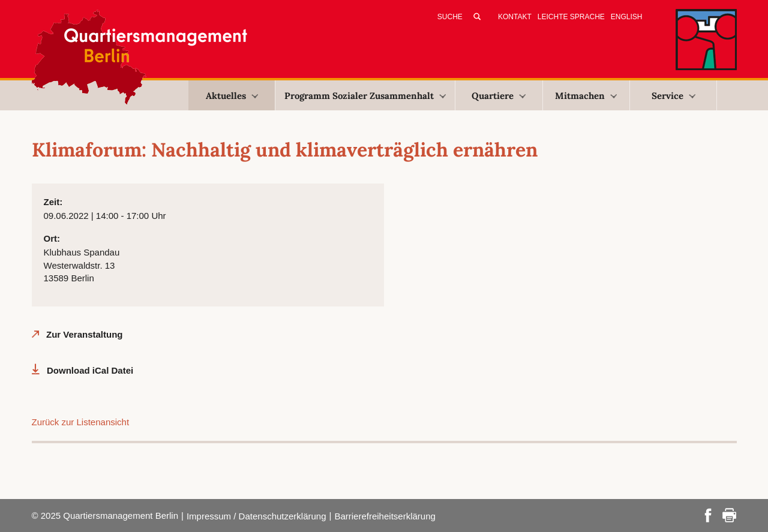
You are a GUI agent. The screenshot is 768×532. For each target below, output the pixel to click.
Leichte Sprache (571, 17)
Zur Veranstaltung (85, 334)
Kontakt (515, 17)
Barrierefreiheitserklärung (385, 516)
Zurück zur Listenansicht (81, 422)
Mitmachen (586, 96)
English (627, 17)
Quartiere (499, 96)
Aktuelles (232, 96)
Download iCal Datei (90, 370)
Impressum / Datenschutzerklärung (256, 516)
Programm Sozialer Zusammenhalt (365, 96)
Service (673, 96)
